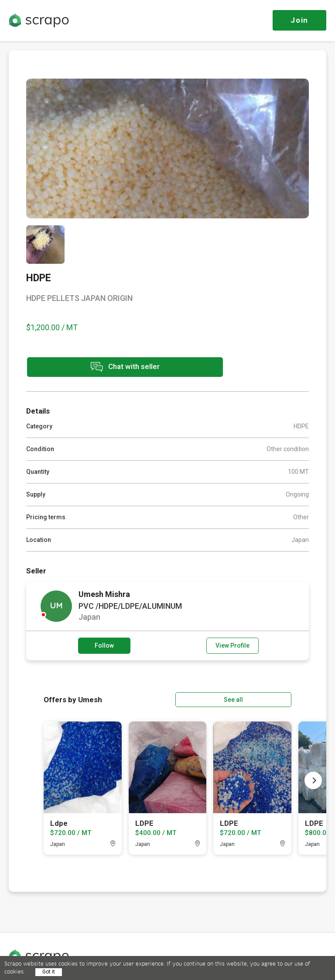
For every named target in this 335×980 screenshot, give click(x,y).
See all (267, 698)
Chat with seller (104, 367)
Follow (104, 645)
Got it (49, 972)
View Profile (232, 645)
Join (299, 20)
